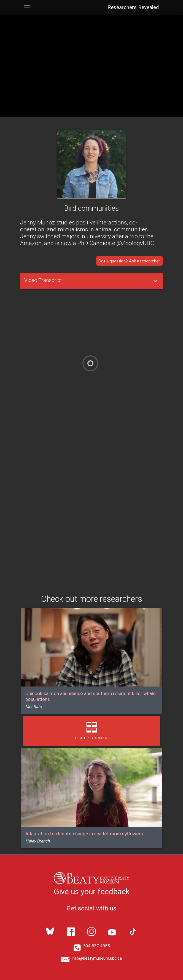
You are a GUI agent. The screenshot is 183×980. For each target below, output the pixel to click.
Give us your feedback (92, 891)
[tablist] (91, 281)
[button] (91, 281)
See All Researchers (91, 731)
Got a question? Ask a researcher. (129, 261)
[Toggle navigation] (27, 7)
